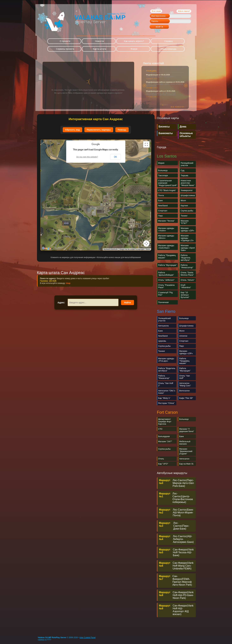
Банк (160, 200)
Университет (187, 190)
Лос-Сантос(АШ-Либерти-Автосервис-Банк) (183, 539)
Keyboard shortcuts (111, 249)
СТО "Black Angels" (167, 190)
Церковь (162, 341)
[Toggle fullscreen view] (146, 144)
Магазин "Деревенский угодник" (186, 451)
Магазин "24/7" (165, 441)
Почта (161, 195)
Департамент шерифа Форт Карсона (165, 421)
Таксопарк (163, 175)
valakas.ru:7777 (44, 640)
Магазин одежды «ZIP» (187, 229)
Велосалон (184, 391)
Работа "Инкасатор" (164, 377)
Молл (183, 200)
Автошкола (163, 326)
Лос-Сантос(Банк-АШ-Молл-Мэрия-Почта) (183, 513)
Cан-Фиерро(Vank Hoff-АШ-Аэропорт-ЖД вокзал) (183, 610)
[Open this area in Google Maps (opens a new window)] (46, 248)
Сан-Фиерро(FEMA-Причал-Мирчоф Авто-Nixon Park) (182, 580)
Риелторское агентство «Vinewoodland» (163, 93)
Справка (168, 41)
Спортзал (163, 211)
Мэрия (161, 163)
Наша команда (168, 49)
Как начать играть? (134, 41)
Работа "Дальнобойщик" (166, 274)
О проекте (65, 41)
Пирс (161, 216)
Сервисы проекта (65, 49)
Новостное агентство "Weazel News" (188, 183)
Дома (183, 127)
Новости (99, 41)
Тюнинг (184, 216)
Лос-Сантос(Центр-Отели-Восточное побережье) (183, 498)
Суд (182, 170)
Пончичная (163, 302)
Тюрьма (184, 175)
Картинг (184, 206)
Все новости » (178, 107)
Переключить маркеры (99, 130)
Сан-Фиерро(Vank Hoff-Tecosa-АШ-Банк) (183, 552)
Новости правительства (156, 75)
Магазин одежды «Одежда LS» (187, 238)
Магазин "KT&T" (185, 222)
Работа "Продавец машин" (184, 361)
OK (115, 157)
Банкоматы (166, 133)
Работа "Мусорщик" (168, 265)
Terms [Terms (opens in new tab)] (148, 249)
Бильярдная (164, 436)
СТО (160, 429)
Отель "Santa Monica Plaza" (187, 274)
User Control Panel (87, 638)
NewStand (163, 206)
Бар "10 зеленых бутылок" (185, 295)
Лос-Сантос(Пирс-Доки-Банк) (181, 526)
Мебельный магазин (185, 443)
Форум (134, 49)
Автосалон (184, 459)
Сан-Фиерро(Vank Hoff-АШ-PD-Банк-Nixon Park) (183, 595)
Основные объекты (186, 135)
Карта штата (100, 49)
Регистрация (156, 11)
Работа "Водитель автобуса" (186, 258)
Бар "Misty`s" (164, 398)
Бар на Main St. (186, 464)
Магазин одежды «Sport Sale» (188, 248)
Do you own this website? (87, 157)
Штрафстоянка (188, 195)
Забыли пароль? (184, 11)
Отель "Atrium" (188, 280)
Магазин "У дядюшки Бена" (187, 430)
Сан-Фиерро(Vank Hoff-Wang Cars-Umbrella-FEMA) (183, 566)
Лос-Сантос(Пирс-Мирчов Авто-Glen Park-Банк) (183, 483)
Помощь (122, 130)
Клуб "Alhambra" (186, 286)
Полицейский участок (187, 164)
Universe (183, 336)
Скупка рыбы (187, 211)
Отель (161, 459)
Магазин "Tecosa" (166, 221)
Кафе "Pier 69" (186, 398)
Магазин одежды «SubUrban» (166, 247)
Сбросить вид (72, 130)
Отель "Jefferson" (166, 280)
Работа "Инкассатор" (187, 266)
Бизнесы (164, 127)
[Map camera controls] (146, 243)
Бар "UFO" (163, 464)
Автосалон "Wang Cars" (185, 384)
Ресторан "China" (166, 403)
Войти (165, 26)
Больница (163, 170)
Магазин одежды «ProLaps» (166, 360)
